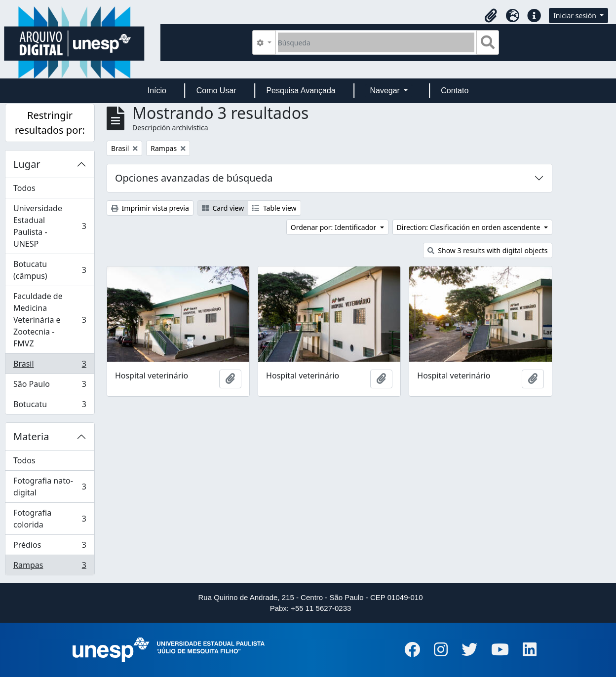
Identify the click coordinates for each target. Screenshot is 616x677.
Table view (274, 208)
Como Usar (216, 91)
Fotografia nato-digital (50, 487)
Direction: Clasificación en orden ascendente (469, 227)
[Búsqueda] (376, 42)
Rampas (50, 567)
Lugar (27, 164)
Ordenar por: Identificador (334, 227)
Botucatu (50, 406)
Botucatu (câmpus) (50, 270)
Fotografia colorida (50, 519)
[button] (491, 16)
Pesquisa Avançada (301, 91)
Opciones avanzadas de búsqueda (194, 178)
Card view (223, 208)
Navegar (386, 91)
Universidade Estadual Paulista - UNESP (50, 226)
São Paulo (50, 386)
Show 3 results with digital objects (488, 250)
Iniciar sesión (576, 16)
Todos (24, 188)
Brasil (50, 366)
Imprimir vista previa (150, 208)
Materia (31, 436)
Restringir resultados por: (50, 123)
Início (157, 91)
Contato (455, 91)
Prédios (50, 547)
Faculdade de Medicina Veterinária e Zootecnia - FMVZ (50, 320)
